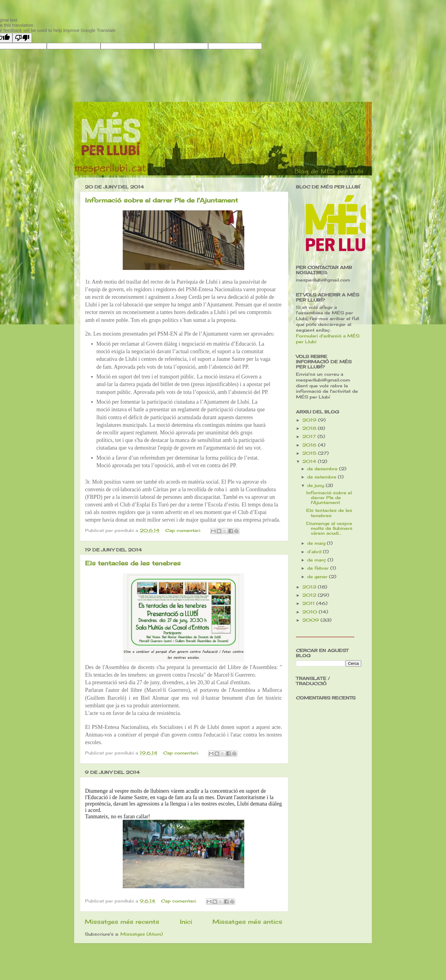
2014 (310, 461)
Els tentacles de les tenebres (133, 563)
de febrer (319, 568)
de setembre (322, 477)
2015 (310, 453)
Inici (186, 922)
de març (317, 560)
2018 (310, 428)
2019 (310, 420)
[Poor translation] (22, 38)
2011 (309, 603)
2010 (310, 612)
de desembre (323, 469)
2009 (311, 620)
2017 (310, 437)
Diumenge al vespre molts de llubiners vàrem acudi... (329, 528)
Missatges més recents (122, 922)
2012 (310, 595)
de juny (316, 485)
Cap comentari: (184, 530)
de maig (317, 543)
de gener (318, 577)
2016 (310, 445)
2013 (310, 587)
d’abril (315, 552)
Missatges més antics (247, 922)
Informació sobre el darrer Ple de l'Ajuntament (161, 200)
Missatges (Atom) (142, 934)
